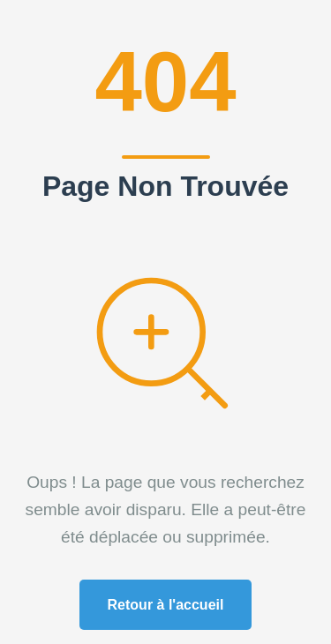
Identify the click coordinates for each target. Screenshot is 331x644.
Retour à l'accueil (166, 605)
